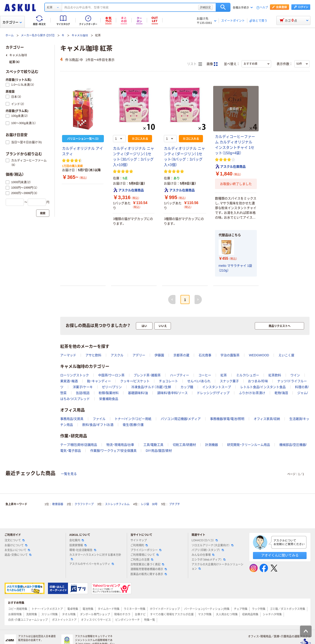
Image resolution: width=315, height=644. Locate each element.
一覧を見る (69, 474)
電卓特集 (73, 609)
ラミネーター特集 (135, 609)
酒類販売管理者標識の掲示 (149, 569)
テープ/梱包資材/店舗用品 (79, 445)
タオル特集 (69, 614)
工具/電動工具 (153, 445)
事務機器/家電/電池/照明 (227, 419)
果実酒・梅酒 (69, 381)
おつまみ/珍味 (258, 381)
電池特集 (88, 609)
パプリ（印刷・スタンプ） (208, 550)
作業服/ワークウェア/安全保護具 (113, 451)
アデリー (139, 355)
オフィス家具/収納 (267, 419)
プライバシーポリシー (146, 550)
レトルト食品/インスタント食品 (263, 387)
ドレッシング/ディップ (213, 393)
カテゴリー (12, 22)
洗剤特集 (32, 614)
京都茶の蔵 (181, 355)
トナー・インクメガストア (47, 609)
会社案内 (77, 540)
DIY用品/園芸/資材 (159, 451)
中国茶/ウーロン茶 (111, 375)
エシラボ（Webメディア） (208, 560)
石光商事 (205, 355)
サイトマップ (139, 540)
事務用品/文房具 (72, 419)
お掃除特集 (15, 614)
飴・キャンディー (99, 381)
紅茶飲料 (275, 375)
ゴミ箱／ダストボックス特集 (287, 609)
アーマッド (68, 355)
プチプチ (175, 504)
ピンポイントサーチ (127, 620)
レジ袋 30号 (149, 504)
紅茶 (224, 375)
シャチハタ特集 (272, 614)
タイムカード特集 (109, 609)
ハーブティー (180, 375)
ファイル (99, 419)
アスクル (117, 355)
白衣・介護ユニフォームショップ (28, 620)
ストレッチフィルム (117, 504)
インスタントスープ (217, 387)
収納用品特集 (250, 614)
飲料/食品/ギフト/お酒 (98, 425)
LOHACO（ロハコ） (205, 540)
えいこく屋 (286, 355)
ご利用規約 (139, 545)
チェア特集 (241, 609)
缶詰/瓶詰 (83, 393)
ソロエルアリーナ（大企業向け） (212, 545)
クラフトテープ (84, 504)
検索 (223, 7)
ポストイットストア (64, 620)
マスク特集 (205, 614)
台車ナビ (140, 614)
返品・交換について (18, 555)
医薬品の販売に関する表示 (149, 574)
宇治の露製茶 (230, 355)
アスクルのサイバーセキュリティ (92, 564)
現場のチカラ (122, 614)
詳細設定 (205, 7)
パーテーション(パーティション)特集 (207, 609)
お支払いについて (17, 550)
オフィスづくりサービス (96, 620)
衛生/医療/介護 (133, 425)
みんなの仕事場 (203, 555)
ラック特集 (259, 609)
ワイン (295, 375)
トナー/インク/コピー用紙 (133, 419)
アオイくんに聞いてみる (280, 555)
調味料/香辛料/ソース (172, 393)
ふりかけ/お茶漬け (252, 393)
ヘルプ (264, 8)
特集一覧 (150, 620)
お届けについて (16, 545)
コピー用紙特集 (18, 609)
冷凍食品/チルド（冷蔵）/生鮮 (151, 387)
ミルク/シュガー (248, 375)
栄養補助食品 (109, 399)
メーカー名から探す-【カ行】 (38, 35)
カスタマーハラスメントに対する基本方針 (95, 557)
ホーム (10, 35)
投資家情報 (78, 545)
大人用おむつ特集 (227, 614)
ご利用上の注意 (142, 560)
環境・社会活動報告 (83, 550)
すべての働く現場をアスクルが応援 (172, 614)
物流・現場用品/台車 (120, 445)
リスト (195, 64)
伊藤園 (159, 355)
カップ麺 (187, 387)
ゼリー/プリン (112, 387)
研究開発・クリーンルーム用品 (249, 445)
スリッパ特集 (50, 614)
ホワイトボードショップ (165, 609)
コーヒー (205, 375)
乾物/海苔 (281, 393)
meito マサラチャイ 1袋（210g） (235, 268)
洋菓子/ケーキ (83, 387)
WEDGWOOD (259, 355)
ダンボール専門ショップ (95, 614)
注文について (15, 540)
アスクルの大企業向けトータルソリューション (217, 567)
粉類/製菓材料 (109, 393)
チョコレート (168, 381)
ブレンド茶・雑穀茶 (147, 375)
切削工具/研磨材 (184, 445)
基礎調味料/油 (138, 393)
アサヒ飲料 (93, 355)
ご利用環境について (145, 555)
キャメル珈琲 (80, 35)
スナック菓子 (229, 381)
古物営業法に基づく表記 (147, 564)
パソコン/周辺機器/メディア (181, 419)
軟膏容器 (58, 504)
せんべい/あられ (199, 381)
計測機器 (212, 445)
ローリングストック (75, 375)
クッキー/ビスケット (135, 381)
